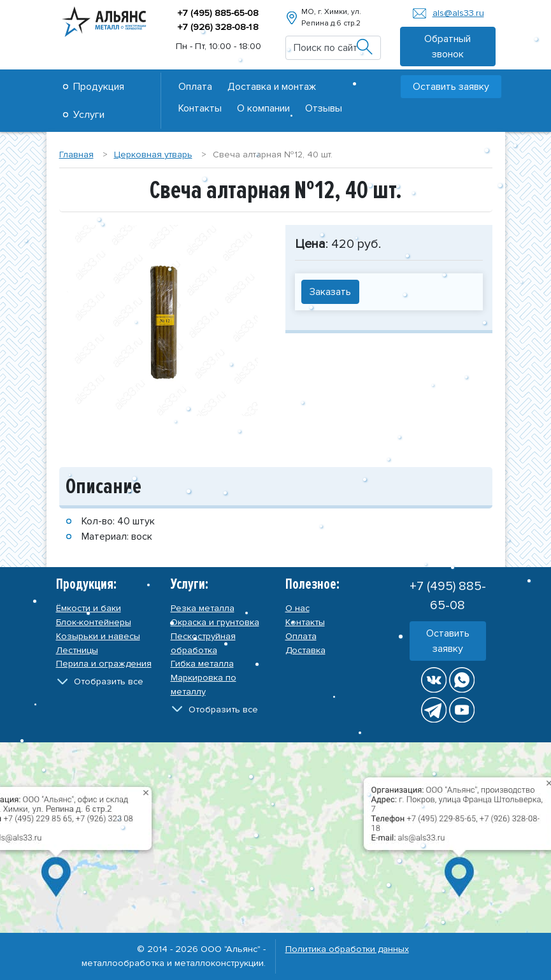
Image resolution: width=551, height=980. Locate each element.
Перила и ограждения (104, 664)
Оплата (195, 87)
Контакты (200, 108)
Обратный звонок (447, 47)
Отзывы (324, 108)
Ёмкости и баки (89, 608)
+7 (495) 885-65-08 (218, 13)
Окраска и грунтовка (215, 622)
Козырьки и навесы (98, 636)
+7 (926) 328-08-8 (218, 27)
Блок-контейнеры (94, 622)
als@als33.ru (458, 13)
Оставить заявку (451, 87)
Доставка (305, 650)
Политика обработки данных (347, 949)
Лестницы (77, 650)
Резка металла (203, 608)
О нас (297, 608)
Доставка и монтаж (272, 87)
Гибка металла (202, 664)
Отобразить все (109, 681)
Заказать (330, 292)
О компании (263, 108)
